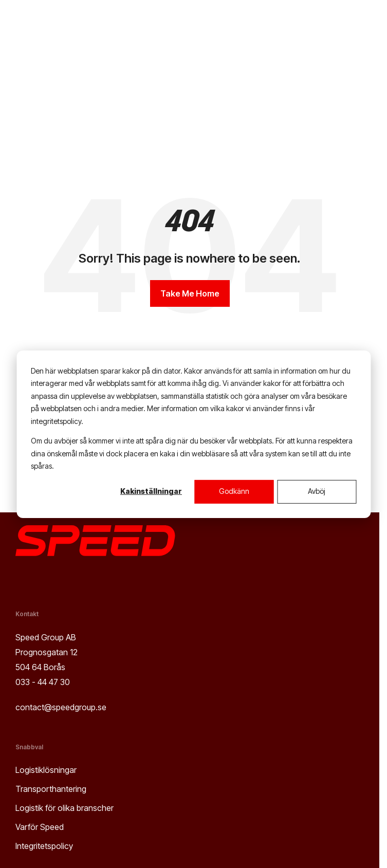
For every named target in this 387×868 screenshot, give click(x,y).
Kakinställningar (151, 491)
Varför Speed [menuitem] (40, 827)
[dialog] (193, 434)
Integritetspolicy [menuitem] (44, 846)
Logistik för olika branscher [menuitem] (64, 808)
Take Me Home (190, 293)
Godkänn (234, 491)
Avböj (317, 491)
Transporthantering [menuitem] (51, 789)
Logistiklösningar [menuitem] (46, 770)
